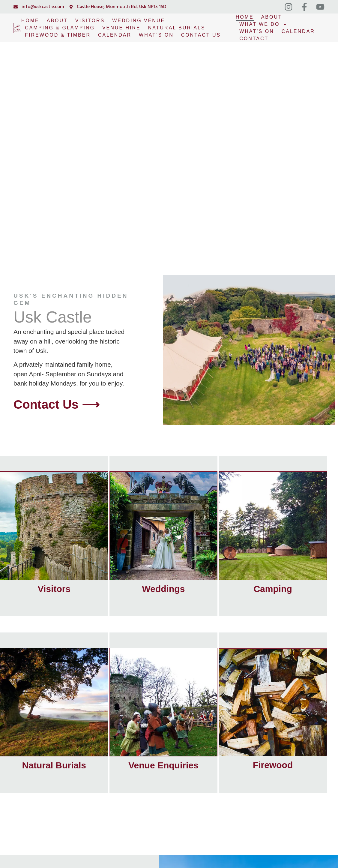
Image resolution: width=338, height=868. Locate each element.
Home (30, 21)
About (57, 21)
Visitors (90, 21)
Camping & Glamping (60, 28)
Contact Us (201, 35)
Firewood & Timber (58, 35)
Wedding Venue (139, 21)
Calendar (115, 35)
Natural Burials (177, 28)
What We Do (263, 24)
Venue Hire (121, 28)
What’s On (156, 35)
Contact (254, 39)
